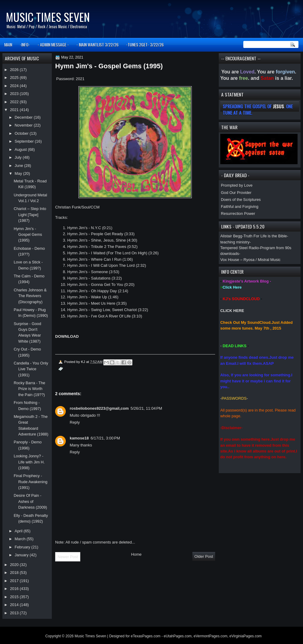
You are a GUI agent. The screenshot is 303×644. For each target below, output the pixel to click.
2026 (15, 70)
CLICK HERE (232, 311)
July (18, 157)
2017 (15, 581)
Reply (75, 422)
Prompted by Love (237, 185)
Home (137, 554)
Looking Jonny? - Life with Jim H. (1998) (29, 462)
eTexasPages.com (146, 636)
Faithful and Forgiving (240, 207)
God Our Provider (236, 193)
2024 (15, 86)
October (22, 133)
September (25, 141)
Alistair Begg (231, 236)
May (19, 173)
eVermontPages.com (210, 636)
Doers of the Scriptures (241, 200)
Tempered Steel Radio (240, 248)
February (23, 547)
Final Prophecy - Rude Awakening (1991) (30, 482)
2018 (15, 573)
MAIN (8, 44)
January (22, 555)
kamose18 (79, 438)
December (24, 117)
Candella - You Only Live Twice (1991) (31, 369)
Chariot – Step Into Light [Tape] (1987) (30, 215)
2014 (15, 605)
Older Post (204, 556)
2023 (15, 94)
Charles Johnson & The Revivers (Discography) (30, 296)
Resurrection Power (238, 214)
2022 (15, 102)
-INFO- (25, 44)
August (21, 149)
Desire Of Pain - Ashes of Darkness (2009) (30, 501)
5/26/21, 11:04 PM (146, 408)
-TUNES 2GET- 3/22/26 (145, 44)
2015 (15, 597)
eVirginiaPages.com (246, 636)
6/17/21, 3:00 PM (105, 438)
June (19, 166)
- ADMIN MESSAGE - (53, 44)
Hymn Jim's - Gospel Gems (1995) (28, 235)
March (20, 539)
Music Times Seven (48, 17)
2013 (15, 613)
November (24, 125)
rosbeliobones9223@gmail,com (99, 408)
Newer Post (68, 557)
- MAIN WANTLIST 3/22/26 (97, 44)
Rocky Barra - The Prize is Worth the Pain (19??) (29, 389)
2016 (15, 589)
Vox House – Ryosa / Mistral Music (250, 260)
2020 (15, 565)
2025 (15, 78)
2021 (15, 110)
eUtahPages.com (178, 636)
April (19, 531)
